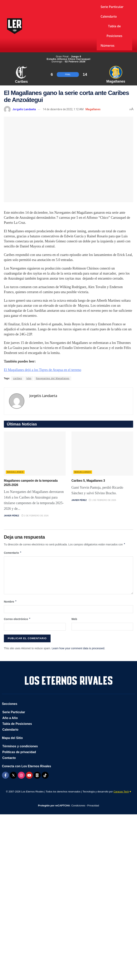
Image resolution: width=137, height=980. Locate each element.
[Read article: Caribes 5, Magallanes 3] (102, 454)
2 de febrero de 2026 (35, 516)
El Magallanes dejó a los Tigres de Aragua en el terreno (43, 370)
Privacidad (93, 806)
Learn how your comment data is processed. (78, 648)
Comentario (13, 553)
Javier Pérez (12, 516)
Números (108, 46)
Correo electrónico (17, 619)
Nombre (10, 602)
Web (74, 619)
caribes (17, 378)
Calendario (109, 16)
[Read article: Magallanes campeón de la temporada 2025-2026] (35, 454)
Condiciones (78, 806)
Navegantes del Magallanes (53, 378)
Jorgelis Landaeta (24, 109)
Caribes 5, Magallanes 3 (88, 481)
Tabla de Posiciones (114, 31)
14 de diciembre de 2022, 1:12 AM (63, 109)
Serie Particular (112, 7)
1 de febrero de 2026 (102, 500)
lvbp (29, 378)
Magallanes (93, 109)
